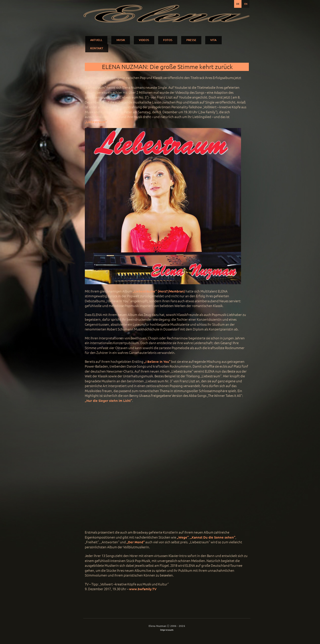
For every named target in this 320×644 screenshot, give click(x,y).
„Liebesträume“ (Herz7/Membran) (159, 291)
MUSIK (121, 40)
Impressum (167, 630)
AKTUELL (96, 40)
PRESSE (191, 40)
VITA (213, 40)
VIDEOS (144, 40)
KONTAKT (97, 48)
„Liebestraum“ (96, 122)
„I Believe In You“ (157, 361)
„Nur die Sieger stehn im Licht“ (108, 401)
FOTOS (168, 40)
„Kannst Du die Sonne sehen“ (213, 537)
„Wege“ (183, 537)
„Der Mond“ (136, 542)
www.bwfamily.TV (143, 589)
